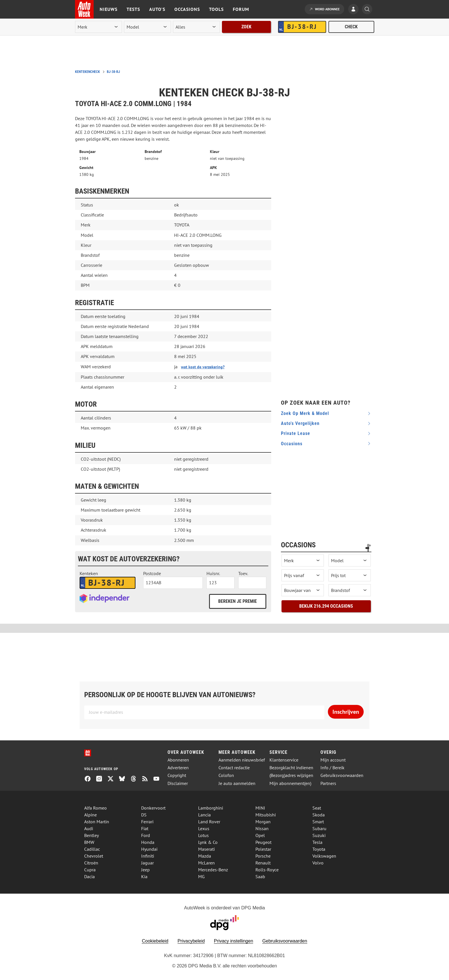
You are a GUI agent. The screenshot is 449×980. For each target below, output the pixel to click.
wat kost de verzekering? (203, 367)
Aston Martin (97, 822)
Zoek (246, 27)
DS (144, 815)
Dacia (89, 876)
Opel (260, 835)
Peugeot (263, 842)
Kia (144, 876)
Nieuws (109, 9)
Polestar (263, 849)
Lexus (204, 828)
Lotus (203, 835)
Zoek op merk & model (305, 413)
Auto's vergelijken (300, 423)
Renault (263, 863)
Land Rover (209, 822)
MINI (260, 808)
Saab (260, 876)
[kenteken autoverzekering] (108, 583)
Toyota (319, 849)
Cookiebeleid (155, 941)
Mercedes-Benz (213, 870)
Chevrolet (94, 856)
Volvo (318, 863)
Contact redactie (234, 768)
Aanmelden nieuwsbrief (242, 760)
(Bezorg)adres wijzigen (291, 775)
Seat (317, 808)
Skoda (319, 815)
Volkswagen (324, 856)
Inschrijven (346, 712)
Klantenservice (284, 760)
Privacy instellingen (234, 941)
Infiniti (148, 856)
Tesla (317, 842)
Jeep (145, 870)
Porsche (263, 856)
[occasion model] (350, 560)
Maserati (206, 849)
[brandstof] (350, 590)
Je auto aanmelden (237, 783)
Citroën (91, 863)
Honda (148, 842)
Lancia (204, 815)
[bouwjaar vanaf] (303, 590)
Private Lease (296, 433)
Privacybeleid (191, 941)
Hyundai (149, 849)
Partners (328, 783)
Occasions (187, 9)
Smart (318, 822)
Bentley (91, 835)
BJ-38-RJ (113, 72)
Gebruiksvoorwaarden (342, 775)
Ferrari (147, 822)
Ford (146, 835)
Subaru (319, 828)
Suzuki (319, 835)
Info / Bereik (332, 768)
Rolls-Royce (267, 870)
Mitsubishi (266, 815)
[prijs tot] (350, 575)
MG (201, 876)
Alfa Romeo (95, 808)
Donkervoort (153, 808)
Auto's (157, 9)
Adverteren (178, 768)
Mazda (205, 856)
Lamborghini (211, 808)
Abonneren (178, 760)
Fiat (145, 828)
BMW (89, 842)
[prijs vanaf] (303, 575)
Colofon (226, 775)
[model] (147, 27)
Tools (216, 9)
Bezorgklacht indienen (291, 768)
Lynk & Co (208, 842)
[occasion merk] (303, 560)
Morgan (263, 822)
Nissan (262, 828)
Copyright (177, 775)
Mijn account (333, 760)
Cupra (90, 870)
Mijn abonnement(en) (290, 783)
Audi (89, 828)
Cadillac (92, 849)
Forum (241, 9)
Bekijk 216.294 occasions (326, 606)
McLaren (206, 863)
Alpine (90, 815)
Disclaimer (178, 783)
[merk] (99, 27)
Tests (133, 9)
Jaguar (147, 863)
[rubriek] (196, 27)
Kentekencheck (87, 72)
